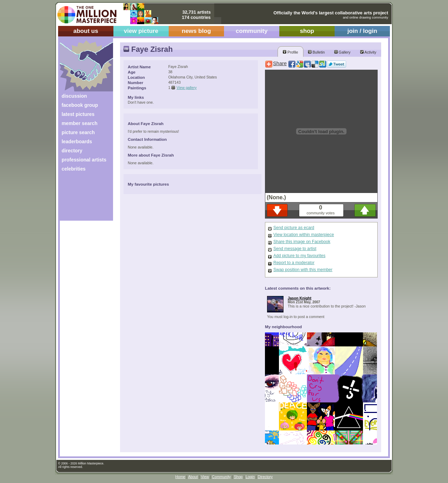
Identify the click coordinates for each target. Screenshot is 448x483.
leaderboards (77, 142)
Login (250, 477)
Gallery (342, 52)
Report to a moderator (294, 263)
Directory (265, 477)
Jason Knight (300, 298)
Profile (290, 52)
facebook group (80, 105)
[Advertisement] (82, 199)
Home (180, 477)
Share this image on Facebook (302, 242)
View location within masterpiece (304, 235)
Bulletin (316, 52)
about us (86, 31)
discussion (74, 96)
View (205, 477)
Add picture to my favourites (299, 256)
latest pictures (78, 114)
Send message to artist (295, 249)
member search (79, 123)
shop (307, 31)
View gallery (187, 88)
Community (222, 477)
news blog (196, 31)
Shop (238, 477)
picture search (78, 132)
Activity (368, 52)
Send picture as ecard (294, 228)
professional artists (84, 160)
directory (72, 151)
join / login (362, 31)
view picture (141, 31)
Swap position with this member (303, 270)
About (193, 477)
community (252, 31)
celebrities (74, 169)
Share (280, 63)
